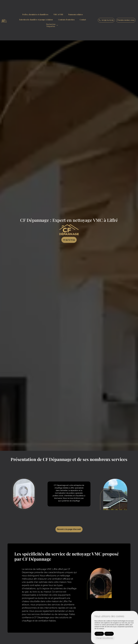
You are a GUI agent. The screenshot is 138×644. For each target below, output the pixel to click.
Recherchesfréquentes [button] (51, 25)
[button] (57, 25)
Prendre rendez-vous (126, 20)
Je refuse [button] (109, 634)
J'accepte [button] (99, 634)
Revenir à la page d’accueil (69, 529)
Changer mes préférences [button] (105, 638)
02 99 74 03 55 (106, 20)
